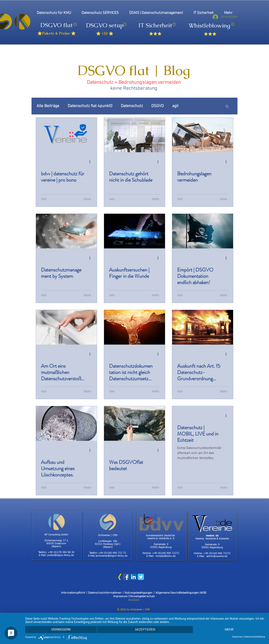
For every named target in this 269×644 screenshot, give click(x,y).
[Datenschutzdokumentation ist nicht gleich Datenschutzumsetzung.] (134, 327)
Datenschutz (132, 106)
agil (175, 106)
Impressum (121, 596)
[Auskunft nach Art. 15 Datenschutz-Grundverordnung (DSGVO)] (203, 327)
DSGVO (158, 106)
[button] (227, 107)
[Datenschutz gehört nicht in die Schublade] (134, 135)
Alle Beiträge (48, 106)
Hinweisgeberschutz (142, 596)
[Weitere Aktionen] (91, 162)
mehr (229, 630)
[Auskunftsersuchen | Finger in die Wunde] (134, 231)
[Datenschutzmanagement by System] (66, 231)
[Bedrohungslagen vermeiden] (203, 135)
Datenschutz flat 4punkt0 (90, 106)
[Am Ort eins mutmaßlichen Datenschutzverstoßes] (66, 327)
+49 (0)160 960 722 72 (112, 553)
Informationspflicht (74, 593)
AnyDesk (134, 600)
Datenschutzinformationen (105, 593)
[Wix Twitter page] (141, 577)
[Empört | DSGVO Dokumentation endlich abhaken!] (203, 231)
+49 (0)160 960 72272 (166, 553)
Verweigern (61, 630)
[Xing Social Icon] (119, 577)
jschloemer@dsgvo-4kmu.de (111, 556)
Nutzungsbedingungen (138, 593)
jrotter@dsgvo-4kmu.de (61, 555)
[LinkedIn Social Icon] (133, 577)
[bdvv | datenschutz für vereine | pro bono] (66, 135)
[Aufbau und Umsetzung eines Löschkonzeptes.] (66, 423)
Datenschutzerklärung (255, 637)
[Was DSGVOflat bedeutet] (134, 423)
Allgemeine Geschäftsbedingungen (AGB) (181, 593)
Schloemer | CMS (140, 610)
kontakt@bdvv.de (166, 556)
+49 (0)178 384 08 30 (61, 552)
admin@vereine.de (217, 556)
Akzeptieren (145, 630)
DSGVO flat (57, 25)
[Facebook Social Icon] (126, 577)
